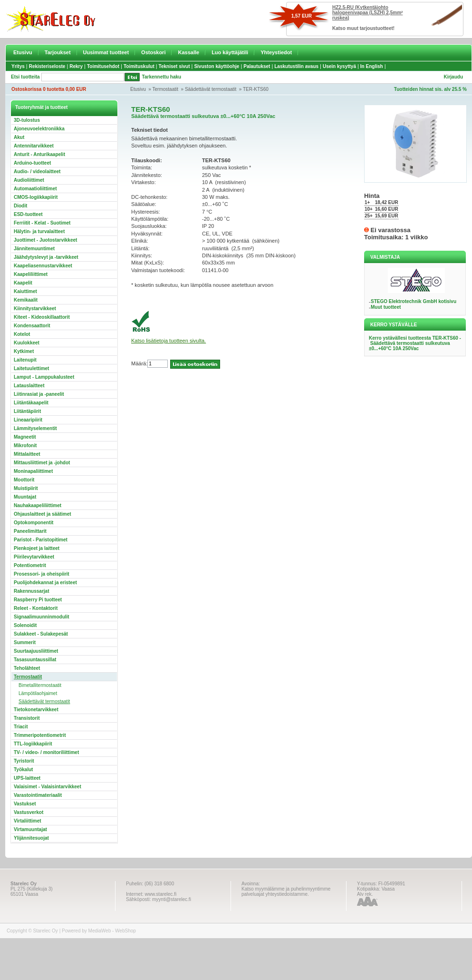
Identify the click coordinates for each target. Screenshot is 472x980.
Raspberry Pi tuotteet (38, 600)
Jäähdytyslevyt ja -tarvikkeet (46, 257)
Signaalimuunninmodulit (42, 617)
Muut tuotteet (386, 307)
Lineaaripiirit (28, 420)
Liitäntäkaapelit (31, 403)
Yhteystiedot (276, 52)
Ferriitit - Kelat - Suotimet (42, 223)
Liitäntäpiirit (27, 411)
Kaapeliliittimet (31, 274)
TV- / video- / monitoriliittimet (46, 752)
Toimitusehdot (103, 66)
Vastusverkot (29, 812)
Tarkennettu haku (162, 77)
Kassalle (188, 52)
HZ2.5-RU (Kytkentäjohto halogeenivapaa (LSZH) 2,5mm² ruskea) (367, 13)
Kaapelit (23, 283)
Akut (19, 137)
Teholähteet (27, 668)
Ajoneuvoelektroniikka (39, 129)
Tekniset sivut (174, 66)
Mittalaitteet (27, 454)
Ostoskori (153, 52)
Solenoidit (25, 625)
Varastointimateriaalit (38, 795)
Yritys (18, 66)
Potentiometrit (30, 565)
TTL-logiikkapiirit (33, 744)
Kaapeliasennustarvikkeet (43, 266)
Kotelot (22, 334)
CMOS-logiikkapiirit (36, 197)
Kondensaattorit (32, 326)
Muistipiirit (26, 488)
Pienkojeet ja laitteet (37, 548)
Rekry (76, 66)
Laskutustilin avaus (296, 66)
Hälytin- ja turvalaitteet (39, 231)
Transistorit (27, 718)
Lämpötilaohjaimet (38, 693)
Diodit (20, 206)
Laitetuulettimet (31, 368)
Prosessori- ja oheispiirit (42, 574)
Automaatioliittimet (35, 189)
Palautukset (257, 66)
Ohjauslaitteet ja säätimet (43, 514)
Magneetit (25, 437)
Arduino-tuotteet (32, 163)
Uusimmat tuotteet (106, 52)
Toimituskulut (139, 66)
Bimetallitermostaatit (40, 685)
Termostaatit (165, 89)
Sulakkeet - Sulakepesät (41, 634)
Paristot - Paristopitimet (41, 540)
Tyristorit (24, 761)
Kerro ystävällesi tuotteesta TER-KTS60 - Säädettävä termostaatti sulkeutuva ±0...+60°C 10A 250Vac (415, 343)
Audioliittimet (29, 180)
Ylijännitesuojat (31, 838)
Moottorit (24, 480)
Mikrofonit (25, 446)
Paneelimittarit (30, 531)
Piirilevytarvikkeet (34, 557)
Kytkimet (24, 351)
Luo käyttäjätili (230, 52)
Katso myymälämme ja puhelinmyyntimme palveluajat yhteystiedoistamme (286, 892)
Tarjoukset (58, 52)
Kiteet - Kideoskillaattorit (42, 317)
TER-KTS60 (256, 89)
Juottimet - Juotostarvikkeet (45, 240)
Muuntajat (25, 497)
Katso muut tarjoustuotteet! (363, 28)
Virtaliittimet (28, 821)
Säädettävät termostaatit (211, 89)
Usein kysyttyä (339, 66)
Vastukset (25, 804)
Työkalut (23, 769)
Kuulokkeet (27, 343)
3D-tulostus (27, 120)
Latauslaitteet (29, 386)
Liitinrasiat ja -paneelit (39, 394)
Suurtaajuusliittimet (36, 651)
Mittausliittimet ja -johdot (42, 463)
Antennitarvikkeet (34, 146)
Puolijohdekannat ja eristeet (45, 583)
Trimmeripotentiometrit (40, 735)
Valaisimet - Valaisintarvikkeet (48, 787)
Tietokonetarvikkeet (36, 710)
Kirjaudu (453, 77)
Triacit (21, 727)
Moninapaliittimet (33, 471)
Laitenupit (25, 360)
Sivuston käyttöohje (217, 66)
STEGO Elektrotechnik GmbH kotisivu (414, 301)
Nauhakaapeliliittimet (38, 505)
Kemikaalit (26, 300)
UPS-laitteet (27, 778)
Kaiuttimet (25, 291)
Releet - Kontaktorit (36, 608)
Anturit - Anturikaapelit (39, 154)
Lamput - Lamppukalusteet (44, 377)
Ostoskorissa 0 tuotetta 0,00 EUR (49, 89)
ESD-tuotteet (28, 214)
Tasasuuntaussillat (35, 660)
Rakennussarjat (31, 591)
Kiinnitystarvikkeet (35, 309)
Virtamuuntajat (30, 829)
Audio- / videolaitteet (37, 171)
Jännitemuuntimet (34, 249)
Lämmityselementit (35, 428)
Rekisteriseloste (47, 66)
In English (372, 66)
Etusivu (23, 52)
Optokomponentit (34, 523)
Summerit (25, 642)
